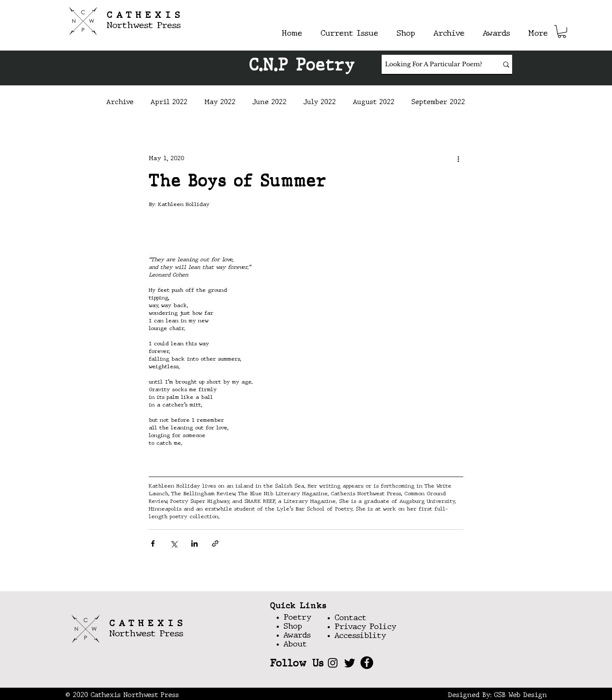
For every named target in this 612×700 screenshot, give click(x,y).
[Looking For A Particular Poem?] (433, 64)
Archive (120, 102)
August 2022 (374, 102)
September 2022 (438, 102)
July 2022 (320, 102)
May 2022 (220, 102)
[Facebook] (367, 663)
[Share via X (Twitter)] (174, 543)
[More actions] (458, 158)
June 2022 (269, 102)
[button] (562, 31)
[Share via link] (215, 543)
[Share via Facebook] (153, 543)
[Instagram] (333, 663)
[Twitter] (350, 663)
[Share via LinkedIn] (194, 543)
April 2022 (169, 102)
